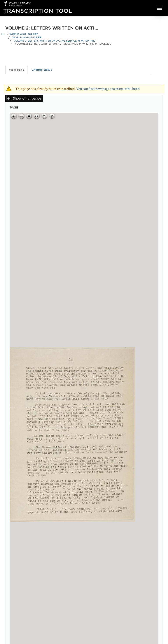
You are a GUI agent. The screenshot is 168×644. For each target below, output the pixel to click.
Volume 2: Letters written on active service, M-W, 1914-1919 (54, 41)
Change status (42, 70)
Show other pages (27, 98)
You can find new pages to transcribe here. (108, 89)
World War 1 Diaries (27, 37)
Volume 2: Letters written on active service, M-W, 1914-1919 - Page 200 (63, 44)
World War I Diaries (24, 34)
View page (18, 70)
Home (3, 34)
